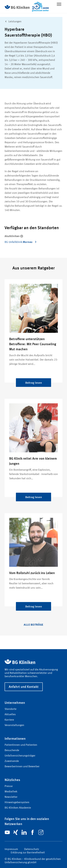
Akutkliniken (14, 236)
